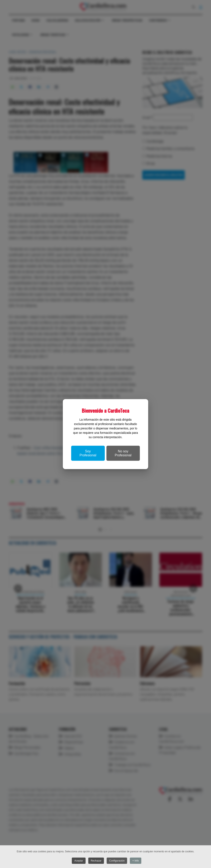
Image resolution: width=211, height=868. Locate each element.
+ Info (136, 861)
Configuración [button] (117, 861)
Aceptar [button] (79, 861)
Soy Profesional (88, 453)
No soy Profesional (123, 453)
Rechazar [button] (96, 861)
